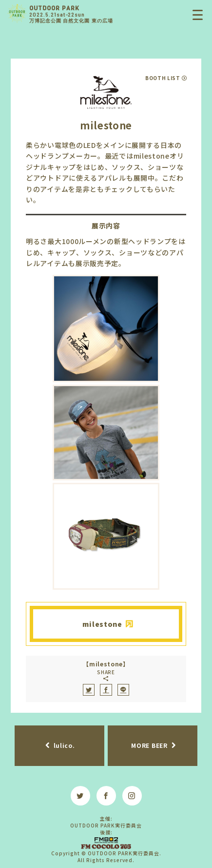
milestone (102, 624)
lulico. (64, 745)
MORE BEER (149, 745)
